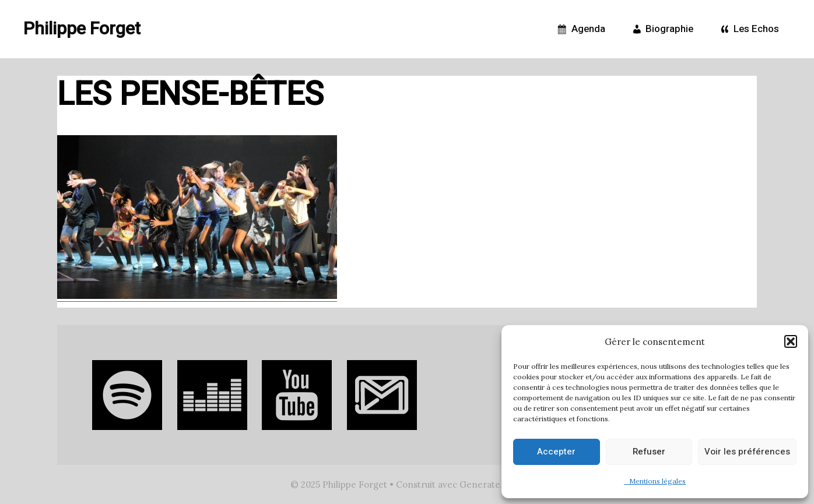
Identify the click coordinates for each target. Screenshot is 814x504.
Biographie (661, 29)
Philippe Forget (82, 29)
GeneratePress (492, 484)
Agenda (580, 29)
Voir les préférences (747, 452)
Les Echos (748, 29)
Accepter (556, 452)
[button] (791, 341)
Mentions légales (655, 481)
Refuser (649, 452)
